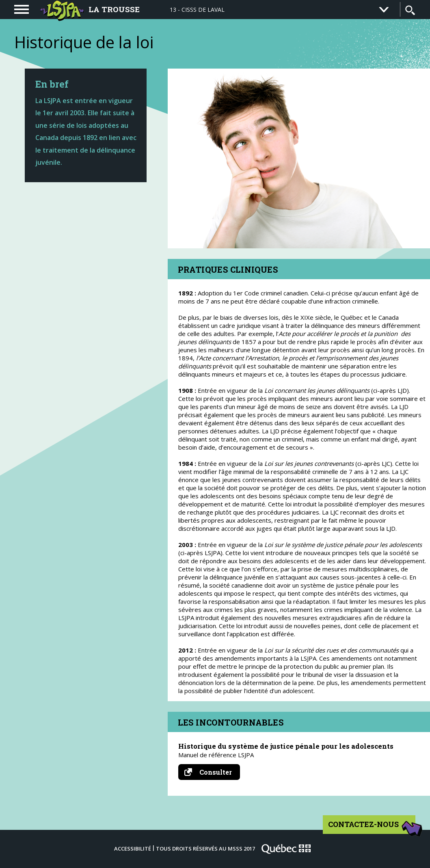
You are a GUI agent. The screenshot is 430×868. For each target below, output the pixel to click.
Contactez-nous (372, 827)
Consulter (212, 772)
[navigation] (22, 9)
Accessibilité (133, 849)
